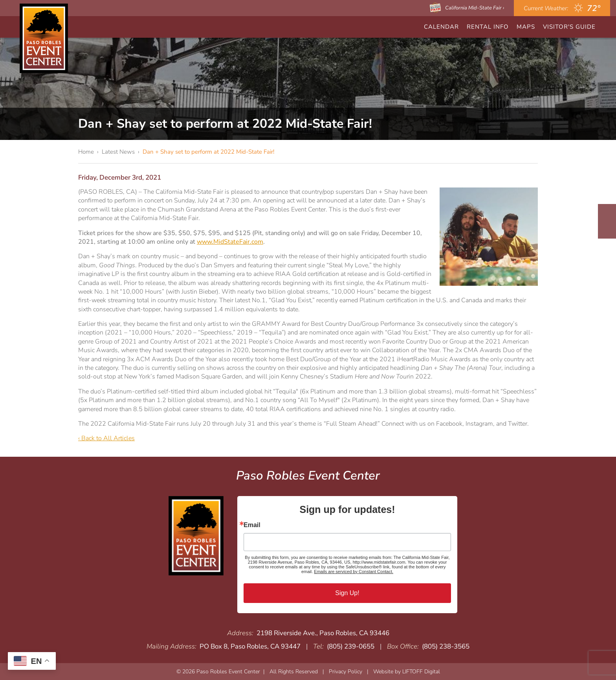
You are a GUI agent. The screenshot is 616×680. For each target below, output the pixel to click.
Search (606, 27)
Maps (526, 27)
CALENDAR (441, 27)
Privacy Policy (346, 672)
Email (252, 525)
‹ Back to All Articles (106, 438)
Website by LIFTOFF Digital (407, 672)
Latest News (118, 152)
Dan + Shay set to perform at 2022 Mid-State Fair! (208, 152)
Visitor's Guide (569, 27)
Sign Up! (347, 593)
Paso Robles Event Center (44, 38)
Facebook (607, 214)
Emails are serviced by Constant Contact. (354, 572)
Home (86, 152)
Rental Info (488, 27)
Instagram (607, 229)
